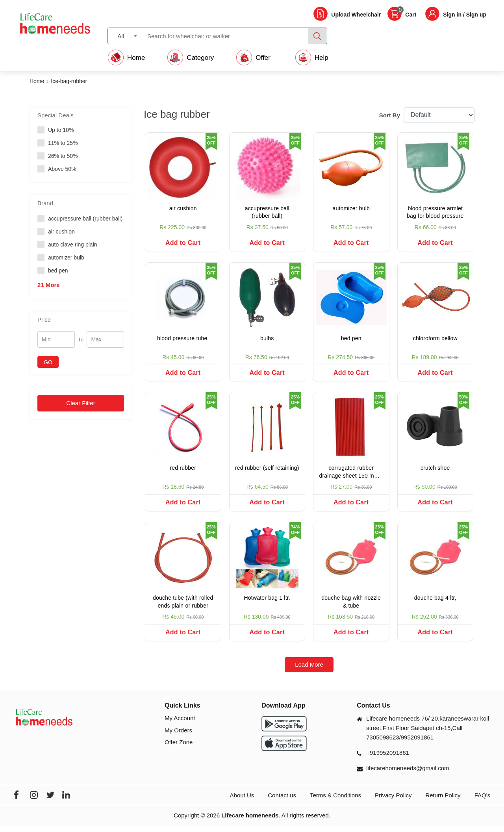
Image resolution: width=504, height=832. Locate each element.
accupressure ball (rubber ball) (267, 212)
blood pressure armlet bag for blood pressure (435, 212)
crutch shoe (435, 471)
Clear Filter (81, 403)
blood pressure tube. (183, 340)
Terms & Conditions (335, 802)
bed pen (351, 340)
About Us (242, 802)
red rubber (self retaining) (267, 471)
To (81, 340)
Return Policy (443, 802)
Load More (309, 671)
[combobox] (125, 36)
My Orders (178, 737)
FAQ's (482, 802)
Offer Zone (179, 749)
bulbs (267, 340)
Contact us (282, 802)
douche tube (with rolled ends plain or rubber (183, 607)
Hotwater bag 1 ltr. (267, 603)
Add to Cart (183, 243)
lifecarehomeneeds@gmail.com (408, 775)
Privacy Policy (393, 802)
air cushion (183, 208)
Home (37, 81)
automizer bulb (351, 208)
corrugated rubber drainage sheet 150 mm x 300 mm (351, 476)
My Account (180, 725)
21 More (49, 285)
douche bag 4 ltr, (435, 603)
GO (48, 362)
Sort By (390, 115)
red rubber (183, 471)
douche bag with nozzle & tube (351, 607)
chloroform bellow (435, 340)
